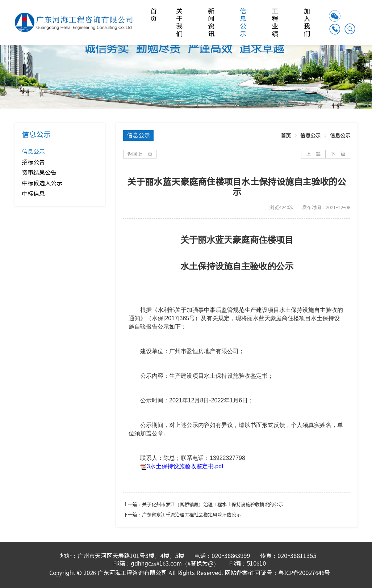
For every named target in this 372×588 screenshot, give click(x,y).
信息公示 (244, 22)
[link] (286, 136)
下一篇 (338, 154)
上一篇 (313, 154)
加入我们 (307, 22)
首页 (154, 15)
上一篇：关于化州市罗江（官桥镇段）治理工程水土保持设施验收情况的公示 (203, 505)
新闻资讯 (212, 22)
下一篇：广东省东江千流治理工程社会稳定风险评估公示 (182, 515)
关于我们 (180, 22)
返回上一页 (140, 154)
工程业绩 (275, 22)
